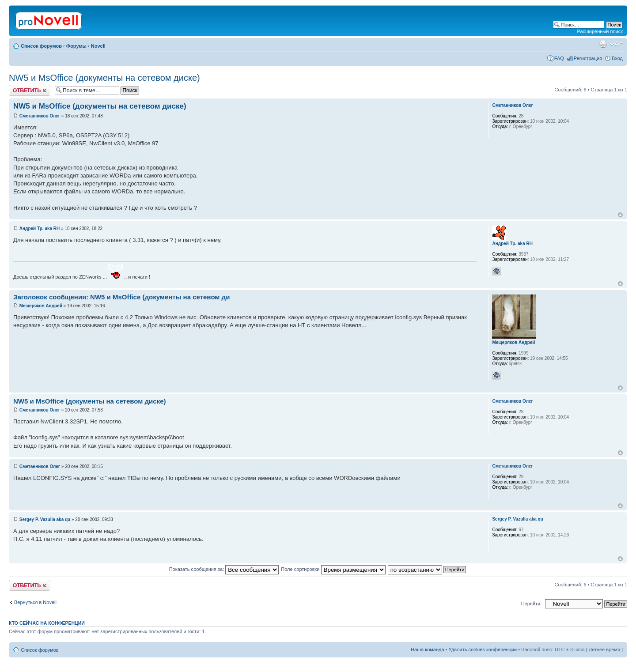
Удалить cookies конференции (483, 649)
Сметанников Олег (40, 116)
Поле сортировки (333, 569)
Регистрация (588, 58)
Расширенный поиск (600, 31)
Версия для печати (603, 44)
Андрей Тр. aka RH (40, 228)
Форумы (76, 46)
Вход (617, 58)
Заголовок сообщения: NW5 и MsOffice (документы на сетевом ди (121, 297)
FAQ (559, 58)
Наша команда (427, 649)
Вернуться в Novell (35, 602)
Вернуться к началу (620, 215)
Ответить (30, 90)
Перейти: (532, 604)
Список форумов (41, 46)
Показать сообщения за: (224, 569)
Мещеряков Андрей (41, 306)
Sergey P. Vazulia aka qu (45, 519)
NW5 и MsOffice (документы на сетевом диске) (104, 78)
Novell (98, 46)
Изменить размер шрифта (616, 44)
